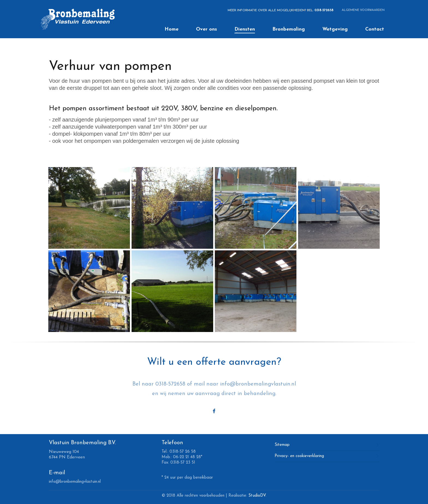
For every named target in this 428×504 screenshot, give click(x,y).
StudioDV (257, 496)
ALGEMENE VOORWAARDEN (363, 10)
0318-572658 (324, 10)
